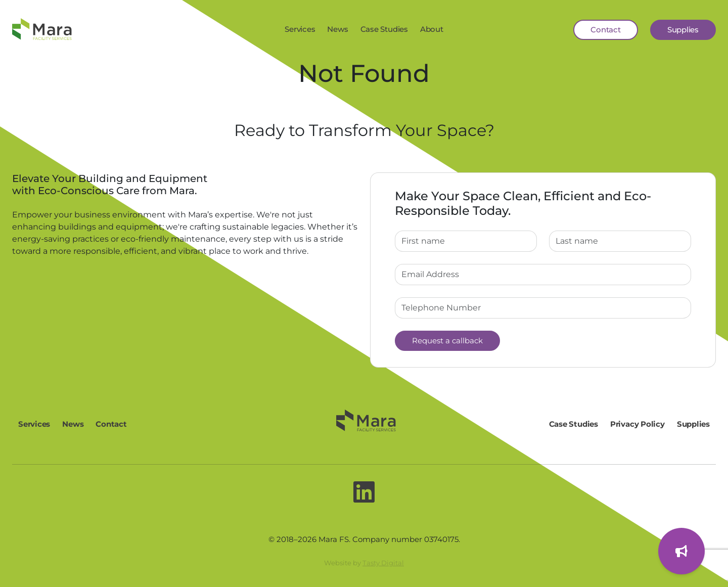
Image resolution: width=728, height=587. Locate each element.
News (337, 29)
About (432, 29)
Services (300, 29)
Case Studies (384, 29)
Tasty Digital (383, 563)
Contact (605, 30)
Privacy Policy (638, 424)
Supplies (683, 30)
